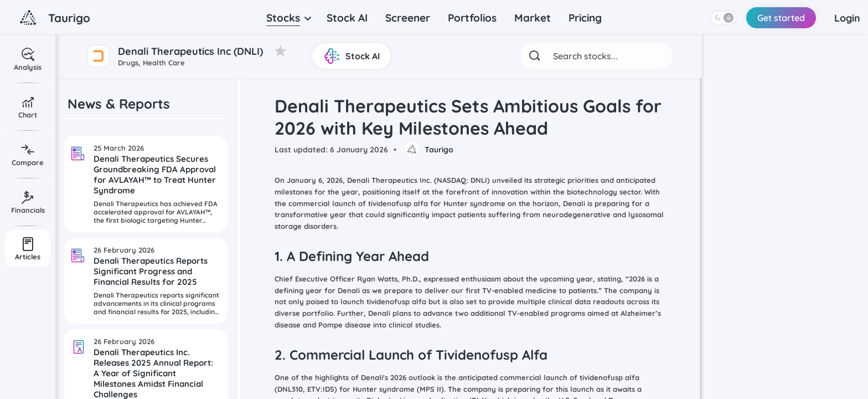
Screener (408, 18)
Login (845, 18)
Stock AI (347, 18)
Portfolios (472, 18)
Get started (777, 18)
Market (533, 18)
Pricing (585, 18)
